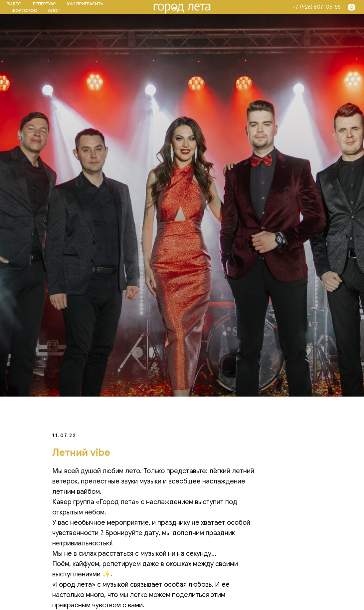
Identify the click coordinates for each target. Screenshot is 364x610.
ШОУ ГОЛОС (24, 10)
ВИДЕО (14, 4)
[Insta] (352, 7)
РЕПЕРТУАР (44, 4)
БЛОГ (54, 10)
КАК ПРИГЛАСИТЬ (85, 4)
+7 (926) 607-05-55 (317, 7)
